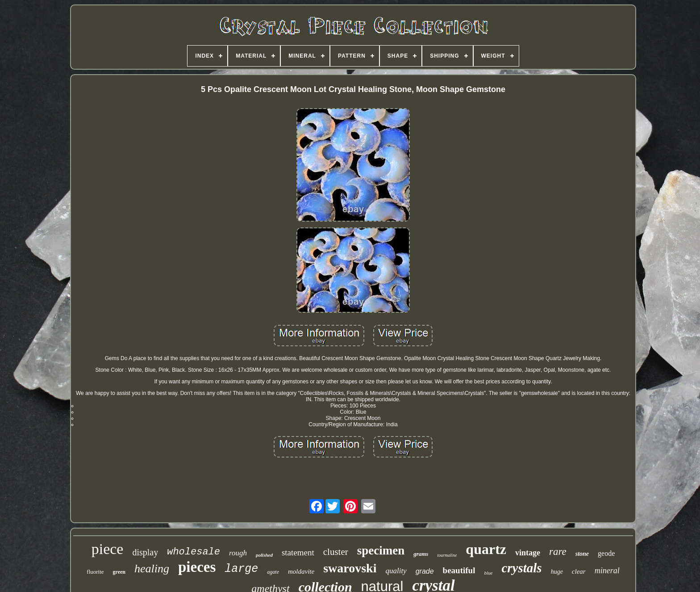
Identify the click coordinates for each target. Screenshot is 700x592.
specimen (381, 550)
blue (488, 573)
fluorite (95, 572)
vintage (528, 553)
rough (238, 553)
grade (425, 571)
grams (421, 554)
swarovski (350, 568)
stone (582, 554)
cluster (336, 552)
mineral (607, 571)
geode (606, 553)
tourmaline (447, 555)
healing (152, 569)
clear (579, 571)
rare (558, 552)
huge (557, 572)
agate (273, 572)
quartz (486, 549)
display (145, 552)
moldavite (301, 571)
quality (396, 571)
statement (298, 552)
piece (108, 549)
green (119, 572)
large (241, 569)
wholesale (194, 552)
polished (264, 555)
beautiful (459, 570)
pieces (197, 567)
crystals (521, 568)
